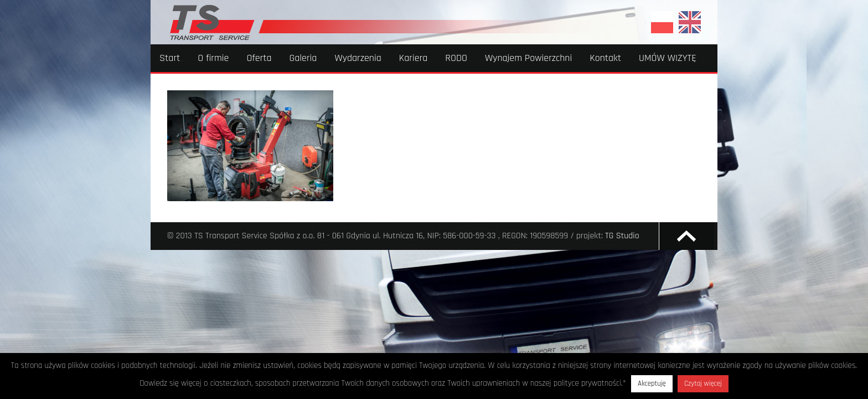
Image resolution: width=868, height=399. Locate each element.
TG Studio (622, 236)
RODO (456, 58)
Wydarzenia (358, 58)
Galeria (303, 58)
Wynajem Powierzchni (528, 58)
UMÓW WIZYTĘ (668, 58)
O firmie (213, 58)
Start (170, 58)
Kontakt (605, 58)
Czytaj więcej (703, 383)
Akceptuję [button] (652, 383)
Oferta (259, 58)
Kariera (414, 58)
